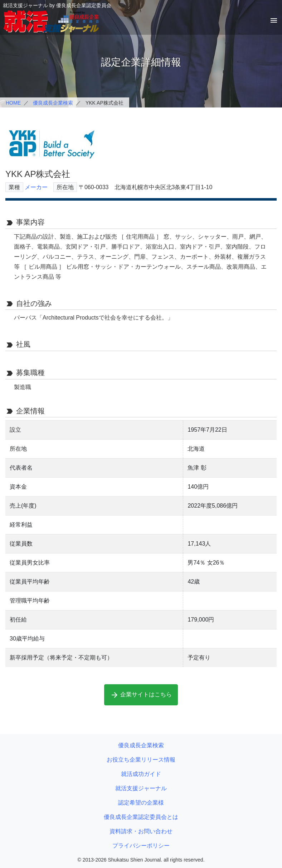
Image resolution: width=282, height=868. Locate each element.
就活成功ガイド (141, 774)
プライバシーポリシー (141, 846)
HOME (13, 103)
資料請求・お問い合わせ (141, 831)
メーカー (36, 187)
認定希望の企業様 (141, 803)
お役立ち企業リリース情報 (141, 760)
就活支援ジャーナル (141, 788)
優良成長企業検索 (53, 103)
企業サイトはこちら (141, 695)
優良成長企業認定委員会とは (141, 817)
